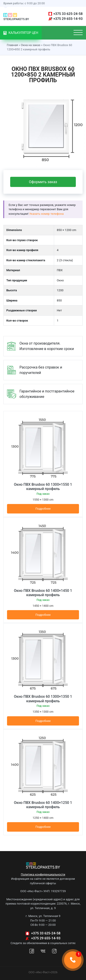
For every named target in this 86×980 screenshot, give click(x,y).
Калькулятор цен (21, 33)
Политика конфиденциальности (43, 874)
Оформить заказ (43, 182)
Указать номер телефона (46, 214)
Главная (12, 45)
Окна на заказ (31, 45)
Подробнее (43, 509)
